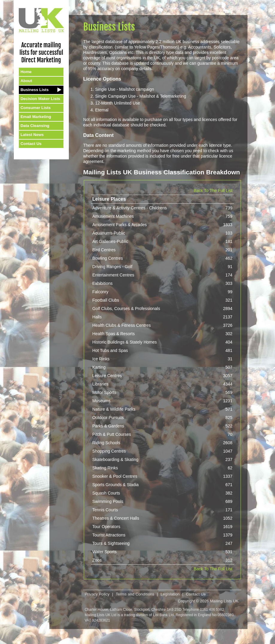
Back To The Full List (213, 191)
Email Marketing (36, 117)
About (26, 81)
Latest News (32, 135)
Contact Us (31, 144)
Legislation (170, 594)
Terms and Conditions (135, 594)
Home (26, 72)
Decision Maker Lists (40, 99)
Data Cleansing (35, 126)
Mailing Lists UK (224, 601)
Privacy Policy (97, 594)
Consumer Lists (35, 108)
